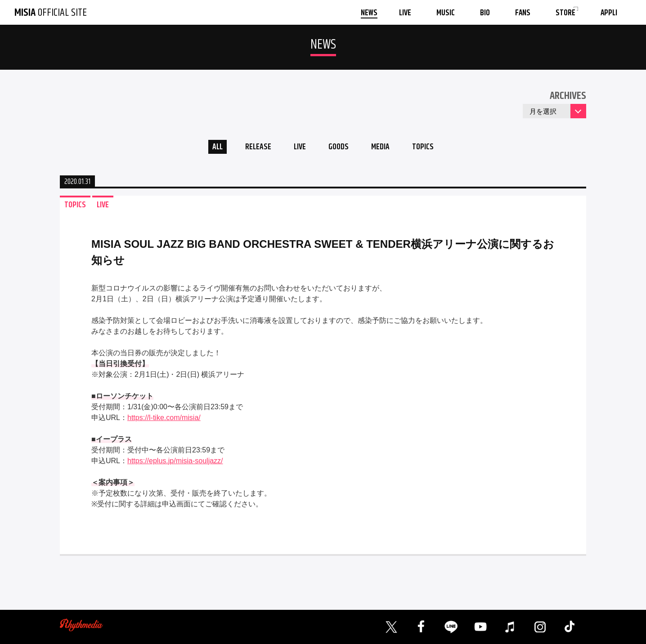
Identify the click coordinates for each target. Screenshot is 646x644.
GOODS (339, 148)
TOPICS (427, 148)
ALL (213, 148)
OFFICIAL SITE (51, 13)
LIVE (298, 148)
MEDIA (383, 148)
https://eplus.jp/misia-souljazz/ (175, 462)
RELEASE (255, 148)
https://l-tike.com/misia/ (164, 419)
